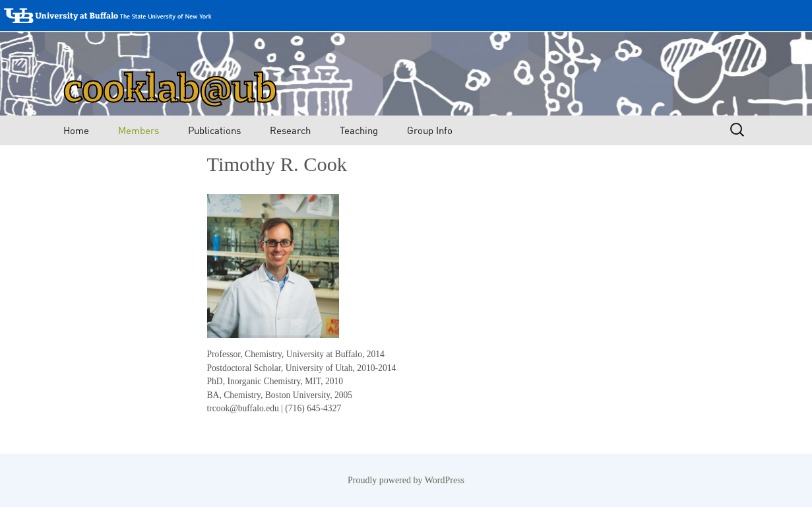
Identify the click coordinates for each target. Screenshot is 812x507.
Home (76, 130)
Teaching (359, 130)
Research (290, 130)
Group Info (430, 130)
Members (139, 130)
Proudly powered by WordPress (406, 480)
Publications (214, 130)
